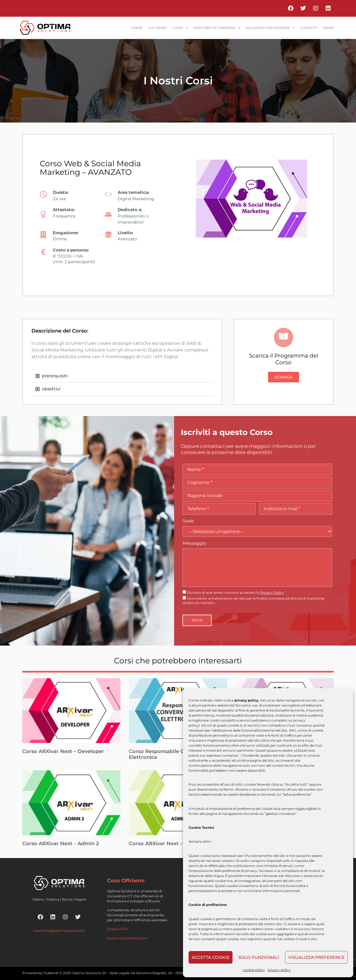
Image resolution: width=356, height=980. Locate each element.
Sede (188, 521)
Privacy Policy (272, 592)
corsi (180, 28)
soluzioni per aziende (270, 28)
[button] (122, 376)
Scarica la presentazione (127, 938)
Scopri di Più (118, 929)
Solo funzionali (259, 957)
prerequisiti (55, 376)
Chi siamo (157, 28)
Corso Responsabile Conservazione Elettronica (174, 754)
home (137, 28)
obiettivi (51, 389)
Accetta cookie (211, 957)
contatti (309, 28)
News (328, 28)
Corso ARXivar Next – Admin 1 (167, 844)
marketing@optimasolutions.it (59, 931)
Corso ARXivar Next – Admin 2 (60, 844)
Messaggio (194, 543)
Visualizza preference (316, 957)
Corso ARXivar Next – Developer (63, 751)
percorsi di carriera (217, 28)
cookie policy (254, 970)
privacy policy (279, 970)
